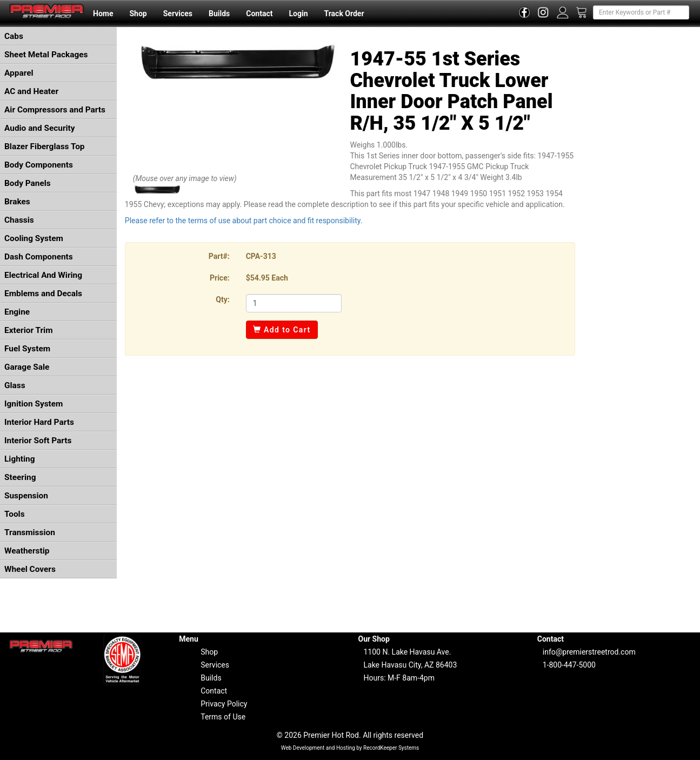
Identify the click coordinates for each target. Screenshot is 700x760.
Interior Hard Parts (39, 422)
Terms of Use (223, 717)
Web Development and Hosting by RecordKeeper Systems (350, 748)
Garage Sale (27, 367)
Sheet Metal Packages (46, 55)
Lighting (20, 459)
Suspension (26, 496)
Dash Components (39, 257)
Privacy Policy (224, 704)
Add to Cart (282, 330)
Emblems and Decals (43, 294)
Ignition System (34, 404)
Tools (15, 514)
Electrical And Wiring (43, 275)
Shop (138, 14)
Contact (259, 14)
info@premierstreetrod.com (589, 652)
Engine (17, 312)
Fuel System (27, 349)
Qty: (222, 299)
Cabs (14, 36)
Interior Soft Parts (38, 441)
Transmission (30, 532)
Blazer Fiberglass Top (45, 146)
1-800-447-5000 (569, 665)
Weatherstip (27, 551)
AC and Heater (31, 91)
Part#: (219, 256)
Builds (219, 14)
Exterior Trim (29, 330)
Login (298, 14)
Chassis (19, 220)
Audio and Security (40, 128)
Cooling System (34, 238)
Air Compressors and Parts (55, 110)
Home (103, 14)
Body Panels (28, 183)
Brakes (17, 202)
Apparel (19, 73)
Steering (20, 477)
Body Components (39, 165)
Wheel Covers (30, 569)
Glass (15, 385)
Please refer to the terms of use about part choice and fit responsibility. (244, 221)
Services (178, 14)
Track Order (344, 14)
